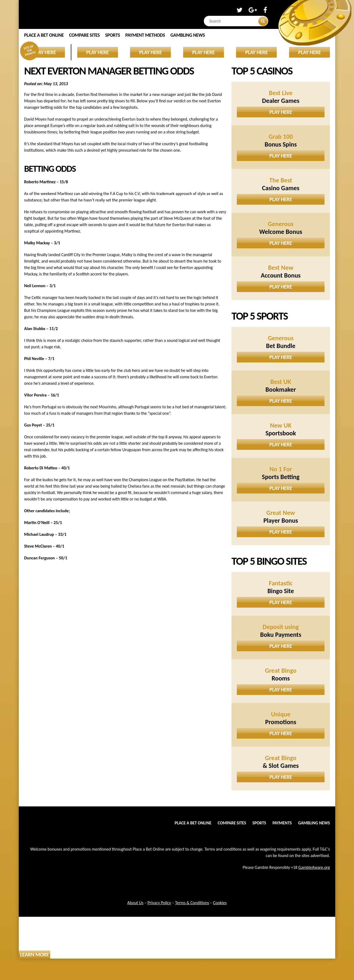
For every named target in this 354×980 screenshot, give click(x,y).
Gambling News (188, 35)
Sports (113, 35)
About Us (135, 903)
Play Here (281, 112)
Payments (282, 823)
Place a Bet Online (44, 35)
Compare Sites (84, 35)
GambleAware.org (314, 867)
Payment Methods (145, 35)
